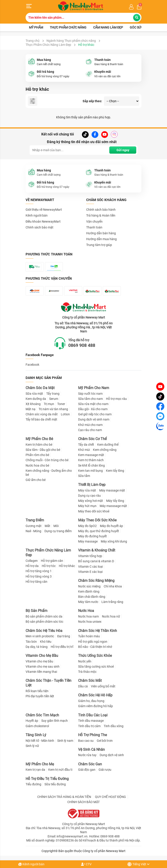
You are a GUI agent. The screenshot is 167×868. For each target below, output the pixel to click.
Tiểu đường (33, 784)
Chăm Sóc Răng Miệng (96, 581)
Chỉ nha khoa (113, 586)
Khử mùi (84, 450)
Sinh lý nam (65, 741)
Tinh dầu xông (114, 726)
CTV (86, 864)
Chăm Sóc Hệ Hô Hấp (95, 695)
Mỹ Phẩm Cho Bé (39, 439)
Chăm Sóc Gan (90, 764)
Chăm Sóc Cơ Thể (92, 439)
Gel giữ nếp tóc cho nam (95, 414)
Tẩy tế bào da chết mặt (41, 419)
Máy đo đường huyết (92, 536)
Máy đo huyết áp (111, 526)
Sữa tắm (84, 476)
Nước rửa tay (87, 755)
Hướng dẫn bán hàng (101, 233)
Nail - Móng (33, 531)
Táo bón (31, 642)
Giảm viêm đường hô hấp (96, 706)
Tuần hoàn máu (89, 636)
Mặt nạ (31, 409)
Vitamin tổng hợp (90, 556)
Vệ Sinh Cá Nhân (91, 750)
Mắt (47, 526)
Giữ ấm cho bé (36, 480)
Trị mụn (49, 404)
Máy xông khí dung (114, 541)
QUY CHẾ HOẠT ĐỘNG (110, 797)
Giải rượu (105, 770)
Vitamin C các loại (90, 567)
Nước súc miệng (89, 586)
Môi (56, 526)
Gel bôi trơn (105, 741)
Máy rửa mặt (87, 490)
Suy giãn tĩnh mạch (55, 721)
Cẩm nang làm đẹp (108, 27)
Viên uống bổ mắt (103, 686)
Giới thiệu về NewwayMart (44, 210)
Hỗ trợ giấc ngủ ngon (93, 642)
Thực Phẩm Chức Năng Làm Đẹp (48, 45)
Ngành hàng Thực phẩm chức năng (71, 41)
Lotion (65, 414)
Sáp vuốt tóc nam (90, 394)
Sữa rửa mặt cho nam (93, 404)
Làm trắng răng (112, 602)
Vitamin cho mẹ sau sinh (43, 666)
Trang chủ (33, 41)
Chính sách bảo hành (101, 210)
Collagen (32, 561)
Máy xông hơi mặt (91, 501)
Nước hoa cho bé (37, 465)
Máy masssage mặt (113, 506)
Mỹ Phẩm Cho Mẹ (40, 764)
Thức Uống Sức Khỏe (95, 656)
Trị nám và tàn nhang (53, 409)
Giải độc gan (87, 770)
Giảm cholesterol (37, 726)
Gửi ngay (123, 150)
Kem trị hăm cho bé (39, 445)
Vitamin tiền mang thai (41, 672)
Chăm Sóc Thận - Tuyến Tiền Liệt (48, 683)
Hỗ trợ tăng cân (36, 582)
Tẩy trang (53, 394)
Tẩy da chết (86, 445)
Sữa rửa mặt (34, 394)
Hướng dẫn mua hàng (101, 239)
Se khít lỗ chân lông (91, 465)
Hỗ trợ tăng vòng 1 (39, 571)
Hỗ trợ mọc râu (116, 399)
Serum (54, 399)
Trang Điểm (35, 520)
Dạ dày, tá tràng (37, 647)
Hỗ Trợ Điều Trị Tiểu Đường (47, 779)
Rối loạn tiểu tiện (37, 691)
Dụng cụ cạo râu (89, 496)
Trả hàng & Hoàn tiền (101, 215)
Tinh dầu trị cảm (89, 726)
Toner (61, 404)
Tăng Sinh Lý (36, 735)
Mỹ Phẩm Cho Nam (94, 388)
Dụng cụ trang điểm (58, 531)
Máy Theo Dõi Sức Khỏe (97, 520)
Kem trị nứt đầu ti (60, 770)
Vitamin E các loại (90, 572)
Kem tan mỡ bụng (90, 471)
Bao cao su (86, 741)
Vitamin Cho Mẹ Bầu (42, 656)
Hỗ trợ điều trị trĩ (62, 647)
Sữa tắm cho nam (90, 399)
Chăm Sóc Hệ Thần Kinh (98, 631)
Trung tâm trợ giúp (99, 245)
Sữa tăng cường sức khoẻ (96, 666)
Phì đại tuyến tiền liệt (40, 696)
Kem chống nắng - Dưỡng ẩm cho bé (49, 473)
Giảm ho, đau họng (91, 701)
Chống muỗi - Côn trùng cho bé (47, 460)
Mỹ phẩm (36, 27)
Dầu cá (83, 686)
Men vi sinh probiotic (40, 636)
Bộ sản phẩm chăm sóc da (44, 616)
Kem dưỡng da (36, 399)
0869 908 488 (82, 345)
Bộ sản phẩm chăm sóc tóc (44, 622)
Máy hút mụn (87, 506)
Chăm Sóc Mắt (90, 681)
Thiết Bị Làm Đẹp (92, 485)
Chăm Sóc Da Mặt (40, 388)
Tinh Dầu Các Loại (93, 715)
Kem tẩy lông (115, 471)
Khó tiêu (46, 642)
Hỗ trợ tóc (49, 566)
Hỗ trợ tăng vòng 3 (39, 576)
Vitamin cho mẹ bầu (39, 661)
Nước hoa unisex (90, 622)
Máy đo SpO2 (87, 526)
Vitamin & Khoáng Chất (97, 550)
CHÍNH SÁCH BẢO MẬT (83, 802)
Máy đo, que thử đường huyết (99, 531)
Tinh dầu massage (91, 721)
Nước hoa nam (88, 616)
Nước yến (85, 661)
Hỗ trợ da (32, 566)
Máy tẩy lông (115, 501)
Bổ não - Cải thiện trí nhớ (95, 647)
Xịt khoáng (33, 404)
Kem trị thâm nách (91, 460)
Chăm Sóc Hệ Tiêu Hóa (44, 631)
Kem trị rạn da (35, 770)
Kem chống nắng (105, 450)
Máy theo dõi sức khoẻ (94, 511)
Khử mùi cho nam (90, 425)
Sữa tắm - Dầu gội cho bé (43, 450)
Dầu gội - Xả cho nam (93, 409)
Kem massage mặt (91, 455)
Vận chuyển (94, 221)
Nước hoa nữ (111, 616)
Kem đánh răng (89, 591)
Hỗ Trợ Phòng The (92, 735)
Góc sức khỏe (141, 27)
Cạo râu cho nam (90, 430)
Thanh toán (94, 227)
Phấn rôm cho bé (37, 455)
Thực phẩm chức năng (68, 27)
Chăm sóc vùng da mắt (42, 414)
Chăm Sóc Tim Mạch (42, 715)
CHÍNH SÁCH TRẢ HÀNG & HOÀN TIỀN (64, 797)
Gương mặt (34, 526)
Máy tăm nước (88, 602)
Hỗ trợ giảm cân (52, 561)
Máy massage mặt (112, 490)
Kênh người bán (31, 864)
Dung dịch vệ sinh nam (94, 419)
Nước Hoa (86, 611)
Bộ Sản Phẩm (36, 611)
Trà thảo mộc (87, 672)
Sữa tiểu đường (55, 784)
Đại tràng (64, 636)
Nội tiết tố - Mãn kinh (40, 741)
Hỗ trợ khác (67, 566)
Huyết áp (32, 721)
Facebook (32, 365)
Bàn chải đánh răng (92, 597)
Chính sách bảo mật (40, 227)
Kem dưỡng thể (108, 445)
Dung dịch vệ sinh (112, 755)
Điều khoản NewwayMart (43, 221)
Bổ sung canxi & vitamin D (96, 561)
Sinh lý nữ (32, 746)
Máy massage (88, 541)
